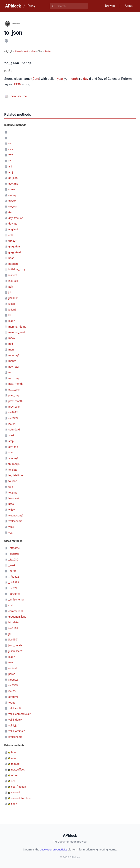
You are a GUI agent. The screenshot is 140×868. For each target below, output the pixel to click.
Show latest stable (25, 52)
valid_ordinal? (17, 731)
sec (13, 781)
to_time (13, 492)
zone (14, 804)
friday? (12, 240)
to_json (13, 481)
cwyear (13, 206)
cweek (12, 200)
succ (11, 452)
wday (12, 509)
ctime (12, 189)
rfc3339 (13, 418)
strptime (13, 696)
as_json (13, 177)
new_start (14, 366)
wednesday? (16, 515)
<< (10, 143)
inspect (13, 275)
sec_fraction (18, 786)
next (11, 372)
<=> (10, 149)
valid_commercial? (20, 713)
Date (48, 52)
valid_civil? (15, 708)
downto (13, 223)
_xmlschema (16, 599)
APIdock (13, 6)
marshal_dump (17, 326)
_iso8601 (14, 553)
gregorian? (15, 252)
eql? (11, 235)
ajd (10, 166)
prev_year (14, 406)
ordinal (12, 668)
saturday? (14, 429)
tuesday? (14, 498)
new (11, 662)
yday (11, 526)
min (13, 758)
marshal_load (16, 332)
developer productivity (53, 849)
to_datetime (15, 475)
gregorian (14, 246)
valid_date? (15, 719)
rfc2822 (13, 412)
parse (12, 674)
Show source (18, 96)
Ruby (31, 6)
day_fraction (16, 218)
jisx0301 (13, 298)
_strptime (14, 593)
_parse (12, 570)
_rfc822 (13, 588)
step (11, 441)
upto (11, 503)
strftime (13, 446)
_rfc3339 (14, 582)
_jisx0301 (14, 559)
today (12, 702)
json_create (15, 645)
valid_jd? (13, 725)
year (60, 79)
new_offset (18, 769)
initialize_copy (17, 269)
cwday (12, 195)
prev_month (15, 401)
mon (11, 349)
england (13, 229)
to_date (13, 469)
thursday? (14, 464)
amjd (11, 172)
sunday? (13, 458)
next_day (14, 378)
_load (12, 565)
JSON (17, 84)
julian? (12, 309)
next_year (14, 389)
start (11, 435)
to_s (11, 486)
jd (9, 292)
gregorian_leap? (18, 616)
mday (12, 338)
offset (15, 775)
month (73, 79)
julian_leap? (15, 651)
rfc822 (12, 424)
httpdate (13, 263)
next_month (15, 383)
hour (14, 752)
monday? (14, 355)
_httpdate (14, 548)
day (86, 79)
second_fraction (21, 798)
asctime (13, 183)
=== (11, 155)
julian (12, 303)
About (128, 6)
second (16, 792)
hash (11, 258)
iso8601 (13, 280)
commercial (15, 611)
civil (11, 605)
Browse (109, 6)
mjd (11, 343)
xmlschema (15, 521)
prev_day (14, 395)
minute (15, 763)
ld (9, 315)
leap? (12, 320)
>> (10, 160)
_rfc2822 (14, 576)
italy (11, 286)
